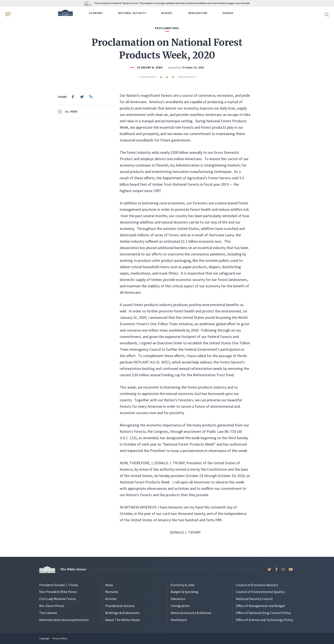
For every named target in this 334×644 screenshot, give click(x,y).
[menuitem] (73, 97)
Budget (167, 13)
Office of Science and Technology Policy (264, 620)
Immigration (198, 13)
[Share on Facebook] (73, 97)
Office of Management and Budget (261, 606)
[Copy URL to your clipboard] (91, 97)
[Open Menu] (8, 14)
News (109, 585)
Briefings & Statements (122, 613)
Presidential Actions (120, 606)
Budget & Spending (184, 592)
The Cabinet (48, 613)
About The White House (122, 620)
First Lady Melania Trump (58, 599)
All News (68, 112)
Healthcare (179, 620)
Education (178, 599)
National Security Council (254, 599)
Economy (96, 13)
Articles (111, 599)
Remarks (112, 592)
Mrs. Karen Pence (52, 606)
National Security (132, 13)
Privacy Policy (60, 638)
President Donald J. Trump (59, 585)
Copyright (44, 638)
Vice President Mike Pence (58, 592)
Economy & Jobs (150, 68)
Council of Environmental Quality (260, 592)
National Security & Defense (191, 613)
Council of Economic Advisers (257, 585)
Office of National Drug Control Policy (263, 613)
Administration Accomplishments (64, 620)
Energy (228, 13)
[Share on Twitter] (82, 97)
